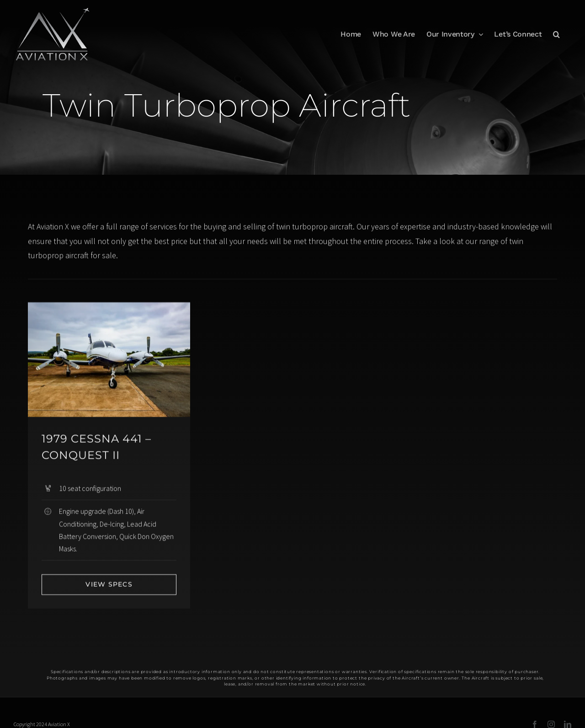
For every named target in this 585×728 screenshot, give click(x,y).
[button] (556, 34)
